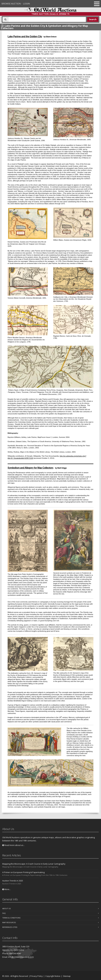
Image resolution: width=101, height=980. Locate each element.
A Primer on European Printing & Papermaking (23, 872)
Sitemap (67, 976)
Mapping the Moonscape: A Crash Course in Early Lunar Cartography (34, 864)
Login (26, 4)
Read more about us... (13, 845)
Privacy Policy (37, 976)
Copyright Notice (53, 976)
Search (93, 19)
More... (6, 889)
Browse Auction (11, 4)
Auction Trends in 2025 (13, 881)
